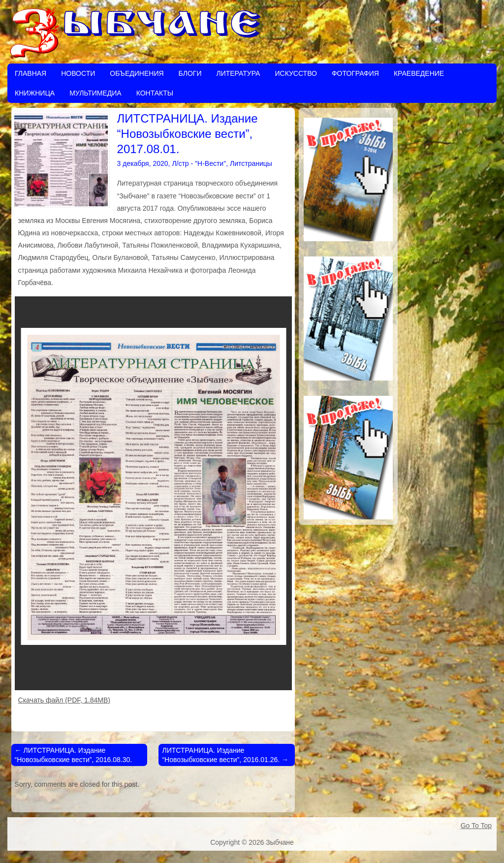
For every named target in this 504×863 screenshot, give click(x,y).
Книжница (35, 93)
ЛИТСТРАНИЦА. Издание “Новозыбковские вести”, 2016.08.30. (74, 755)
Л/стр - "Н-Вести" (199, 163)
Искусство (296, 73)
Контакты (155, 93)
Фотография (355, 73)
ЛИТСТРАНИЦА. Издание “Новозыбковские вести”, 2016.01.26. (225, 755)
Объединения (137, 73)
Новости (78, 73)
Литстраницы (251, 163)
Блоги (190, 73)
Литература (238, 73)
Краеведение (419, 73)
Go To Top (476, 826)
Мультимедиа (95, 93)
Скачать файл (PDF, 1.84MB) (64, 700)
